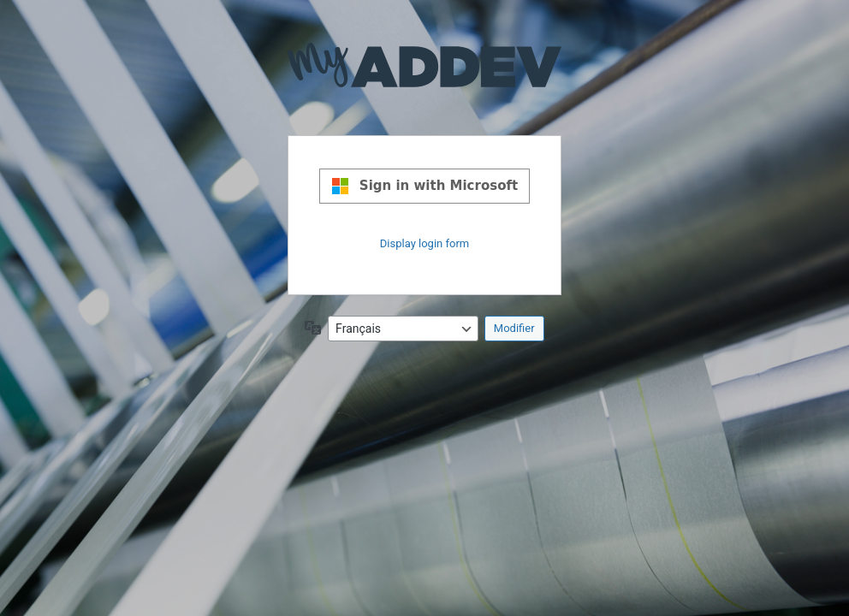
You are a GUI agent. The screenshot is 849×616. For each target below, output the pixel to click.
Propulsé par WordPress (424, 79)
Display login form (424, 243)
